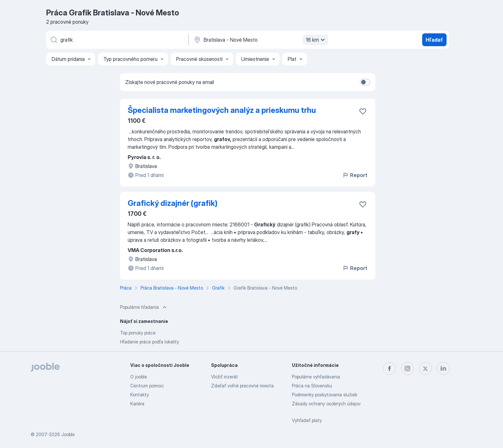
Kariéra (137, 404)
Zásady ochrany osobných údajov (326, 404)
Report (355, 175)
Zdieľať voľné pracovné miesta (242, 386)
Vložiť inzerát (225, 377)
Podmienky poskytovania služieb (324, 395)
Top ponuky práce (138, 333)
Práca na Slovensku (312, 386)
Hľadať (434, 40)
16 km (316, 40)
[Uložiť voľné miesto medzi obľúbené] (363, 111)
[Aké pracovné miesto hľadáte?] (117, 40)
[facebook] (389, 368)
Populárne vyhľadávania (316, 377)
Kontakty (140, 395)
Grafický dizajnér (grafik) (173, 203)
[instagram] (407, 368)
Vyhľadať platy (307, 420)
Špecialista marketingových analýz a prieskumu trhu (222, 110)
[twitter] (425, 368)
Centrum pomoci (147, 386)
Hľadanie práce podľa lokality (149, 342)
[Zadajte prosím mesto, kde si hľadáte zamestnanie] (260, 40)
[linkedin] (443, 368)
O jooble (139, 377)
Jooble (68, 434)
